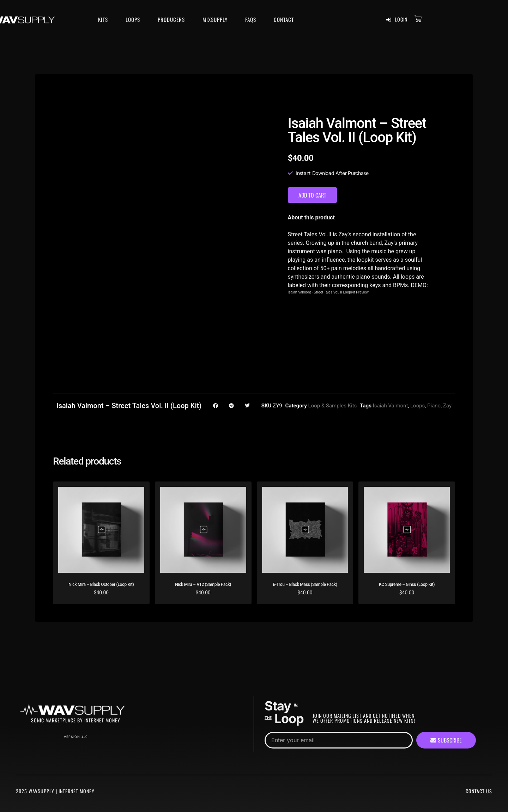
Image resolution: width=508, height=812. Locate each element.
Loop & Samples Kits (333, 406)
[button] (215, 405)
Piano (434, 406)
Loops (133, 19)
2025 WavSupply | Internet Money (55, 791)
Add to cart (312, 195)
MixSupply (215, 19)
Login (397, 20)
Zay (447, 406)
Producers (171, 19)
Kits (103, 19)
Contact (284, 19)
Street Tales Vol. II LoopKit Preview (341, 292)
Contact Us (479, 791)
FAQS (251, 19)
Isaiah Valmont (299, 292)
